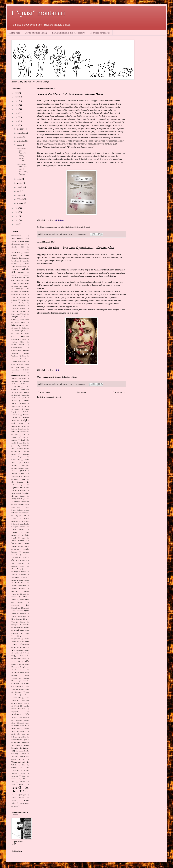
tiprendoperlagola (22, 751)
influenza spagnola (18, 485)
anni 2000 (17, 289)
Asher (13, 297)
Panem (26, 627)
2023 (17, 93)
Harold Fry (25, 465)
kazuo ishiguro (24, 513)
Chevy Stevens (16, 350)
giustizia (23, 457)
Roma (26, 684)
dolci (18, 387)
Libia (13, 546)
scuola (16, 706)
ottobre (20, 137)
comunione (15, 370)
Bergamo (23, 308)
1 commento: (81, 234)
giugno (20, 183)
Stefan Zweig (16, 728)
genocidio (23, 443)
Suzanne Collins (20, 742)
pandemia (17, 627)
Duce (27, 392)
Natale (14, 616)
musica (22, 611)
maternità (14, 591)
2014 (17, 208)
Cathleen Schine (18, 342)
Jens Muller (25, 502)
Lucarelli (25, 558)
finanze (14, 437)
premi (17, 656)
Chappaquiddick (17, 347)
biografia (23, 311)
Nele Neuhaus (17, 619)
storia (13, 734)
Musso (14, 614)
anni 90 (16, 292)
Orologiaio (15, 625)
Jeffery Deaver (17, 499)
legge (23, 538)
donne (23, 389)
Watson (14, 800)
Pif (21, 641)
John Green (18, 504)
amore (14, 275)
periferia (17, 639)
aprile (19, 191)
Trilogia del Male (18, 762)
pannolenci (18, 630)
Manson (23, 574)
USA (24, 776)
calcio (16, 328)
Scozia (26, 703)
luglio (19, 179)
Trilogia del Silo (18, 765)
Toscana (14, 756)
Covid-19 (26, 370)
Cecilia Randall (18, 345)
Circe (13, 364)
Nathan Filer (22, 616)
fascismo (14, 426)
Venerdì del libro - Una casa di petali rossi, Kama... (22, 169)
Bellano (14, 308)
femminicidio (24, 432)
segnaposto (15, 712)
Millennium (24, 600)
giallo (14, 446)
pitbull (16, 647)
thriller (26, 748)
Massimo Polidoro (18, 588)
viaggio (23, 795)
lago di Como (18, 527)
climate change (24, 364)
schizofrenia (18, 703)
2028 (23, 244)
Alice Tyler (23, 266)
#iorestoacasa (16, 236)
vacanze (14, 779)
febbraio (20, 199)
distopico (17, 384)
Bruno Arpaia (20, 322)
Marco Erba (15, 577)
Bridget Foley (24, 320)
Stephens (23, 731)
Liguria (17, 549)
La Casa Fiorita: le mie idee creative (69, 33)
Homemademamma (49, 227)
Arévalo (24, 294)
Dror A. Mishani (17, 392)
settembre (21, 141)
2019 (17, 109)
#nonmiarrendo (17, 239)
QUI (39, 377)
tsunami (14, 768)
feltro (13, 432)
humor (24, 471)
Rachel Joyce (16, 664)
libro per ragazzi (23, 546)
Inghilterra (15, 488)
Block (24, 314)
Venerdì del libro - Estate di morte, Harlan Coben (70, 94)
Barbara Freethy (18, 303)
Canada (26, 331)
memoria (14, 597)
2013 (17, 212)
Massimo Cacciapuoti (19, 586)
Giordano (17, 451)
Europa (20, 412)
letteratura (16, 543)
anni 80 (26, 289)
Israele (24, 490)
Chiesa (24, 356)
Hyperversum (16, 476)
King (16, 516)
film (24, 434)
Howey (16, 471)
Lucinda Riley (20, 560)
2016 (17, 121)
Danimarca (15, 378)
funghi (14, 443)
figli (16, 434)
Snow (20, 723)
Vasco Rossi (17, 784)
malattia (24, 572)
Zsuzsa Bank (24, 803)
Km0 (24, 516)
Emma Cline (18, 398)
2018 (17, 113)
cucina (14, 375)
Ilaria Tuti (25, 479)
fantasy (21, 423)
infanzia (20, 482)
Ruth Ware (25, 689)
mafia (27, 569)
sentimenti (16, 714)
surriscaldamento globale (20, 740)
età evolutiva (16, 409)
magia (16, 572)
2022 (17, 97)
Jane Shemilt (20, 496)
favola (23, 426)
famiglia (25, 420)
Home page (15, 33)
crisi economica (20, 373)
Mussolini (23, 614)
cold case (20, 367)
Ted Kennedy (16, 745)
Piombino (25, 644)
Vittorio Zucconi (18, 798)
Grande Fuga (16, 460)
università (15, 776)
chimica (14, 359)
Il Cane (16, 479)
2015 (17, 125)
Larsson (14, 532)
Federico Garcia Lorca (19, 429)
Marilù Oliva (20, 583)
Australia (23, 297)
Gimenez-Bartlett (23, 448)
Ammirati (21, 272)
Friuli (23, 440)
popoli (26, 653)
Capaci (17, 334)
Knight (14, 518)
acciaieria (15, 250)
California (25, 328)
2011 (17, 220)
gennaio (20, 203)
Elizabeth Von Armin (21, 395)
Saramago (25, 700)
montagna (15, 605)
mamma (14, 574)
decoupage (15, 381)
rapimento (25, 667)
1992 (13, 241)
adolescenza (16, 252)
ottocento (26, 625)
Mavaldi (23, 594)
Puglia (24, 658)
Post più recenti (44, 392)
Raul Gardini (20, 670)
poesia (26, 647)
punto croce (17, 661)
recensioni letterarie (19, 672)
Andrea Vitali (24, 283)
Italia (13, 493)
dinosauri (26, 381)
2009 (17, 224)
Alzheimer (15, 269)
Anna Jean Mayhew (22, 286)
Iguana (26, 476)
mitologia (20, 602)
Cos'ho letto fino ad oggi (36, 33)
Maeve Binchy (16, 569)
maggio (20, 187)
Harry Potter (18, 468)
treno (23, 759)
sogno (27, 723)
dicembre (21, 129)
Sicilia (14, 717)
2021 (17, 101)
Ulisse (23, 773)
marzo (20, 195)
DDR (24, 378)
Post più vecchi (119, 392)
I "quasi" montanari (38, 13)
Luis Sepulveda (18, 563)
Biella (13, 311)
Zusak (16, 806)
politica (17, 653)
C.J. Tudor (25, 325)
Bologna (15, 317)
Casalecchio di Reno (19, 339)
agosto (20, 145)
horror (27, 468)
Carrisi (22, 336)
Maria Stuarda (24, 580)
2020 (17, 105)
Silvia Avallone (24, 717)
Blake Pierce (16, 314)
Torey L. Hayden (20, 754)
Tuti (21, 770)
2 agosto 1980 (23, 241)
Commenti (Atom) (53, 397)
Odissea (22, 622)
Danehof (23, 375)
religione (14, 675)
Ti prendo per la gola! (100, 33)
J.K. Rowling (24, 493)
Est (25, 406)
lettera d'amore (18, 541)
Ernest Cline (16, 406)
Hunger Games (18, 474)
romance (18, 686)
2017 (17, 117)
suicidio (23, 737)
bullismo (15, 325)
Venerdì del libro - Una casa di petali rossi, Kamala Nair (76, 248)
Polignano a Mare (23, 650)
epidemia (23, 403)
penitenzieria (24, 636)
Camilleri (17, 331)
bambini (23, 300)
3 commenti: (81, 384)
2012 (17, 216)
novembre (21, 133)
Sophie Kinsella (20, 726)
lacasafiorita (24, 524)
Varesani (22, 782)
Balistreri (14, 300)
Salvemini (18, 692)
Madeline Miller (18, 566)
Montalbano (16, 608)
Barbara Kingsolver (18, 306)
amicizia (25, 269)
